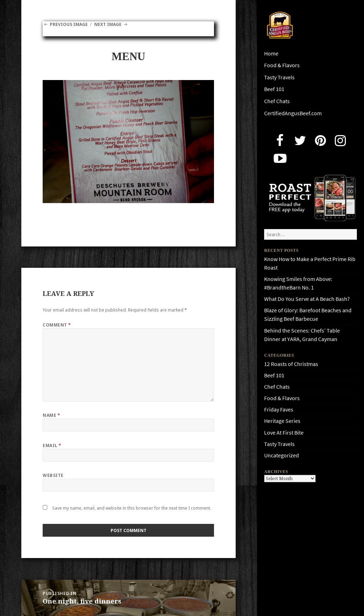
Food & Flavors (282, 65)
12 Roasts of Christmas (291, 364)
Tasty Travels (279, 77)
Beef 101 (274, 89)
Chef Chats (277, 101)
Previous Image (69, 24)
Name (51, 415)
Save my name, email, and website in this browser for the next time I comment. (132, 508)
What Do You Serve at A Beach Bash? (307, 299)
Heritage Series (282, 421)
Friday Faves (279, 410)
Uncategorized (282, 455)
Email (52, 445)
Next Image (108, 24)
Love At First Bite (284, 433)
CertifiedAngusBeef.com (293, 113)
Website (53, 475)
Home (271, 54)
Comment (57, 325)
